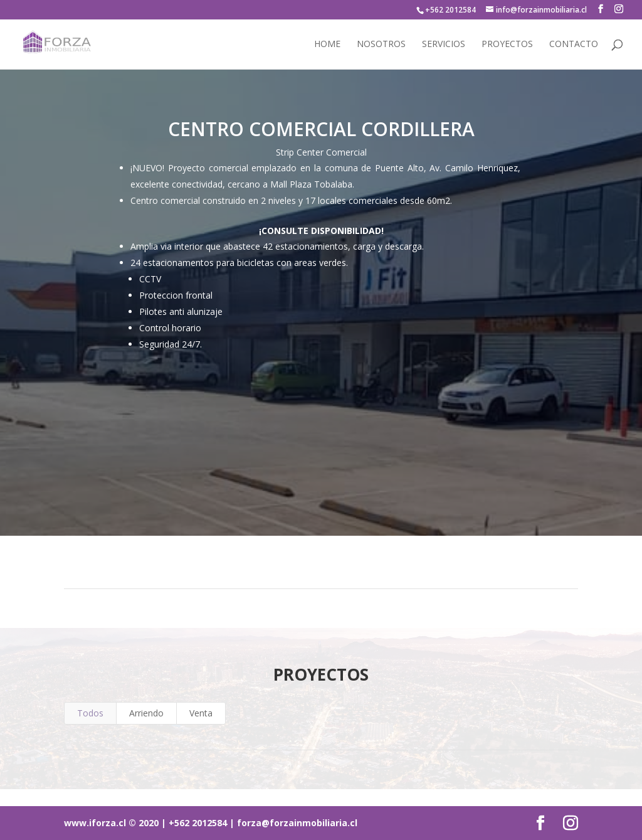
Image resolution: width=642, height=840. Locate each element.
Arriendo (146, 713)
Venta (201, 713)
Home (327, 45)
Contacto (574, 45)
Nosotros (381, 45)
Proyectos (507, 45)
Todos (90, 713)
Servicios (444, 45)
